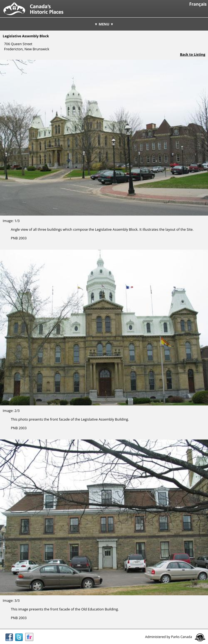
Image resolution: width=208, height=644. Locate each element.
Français (198, 4)
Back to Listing (193, 54)
